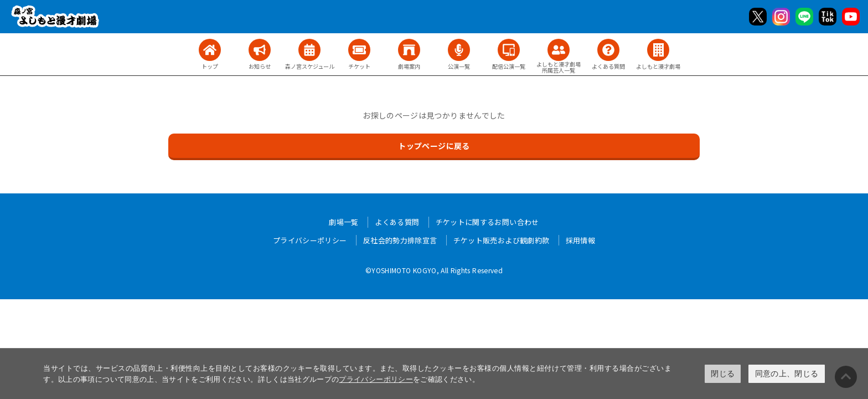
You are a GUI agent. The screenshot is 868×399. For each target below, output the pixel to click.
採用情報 (580, 240)
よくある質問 (397, 222)
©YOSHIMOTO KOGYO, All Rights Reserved (434, 270)
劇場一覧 (343, 222)
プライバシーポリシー (376, 379)
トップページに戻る (434, 146)
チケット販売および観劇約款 (502, 240)
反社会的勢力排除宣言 (400, 240)
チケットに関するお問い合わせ (487, 222)
